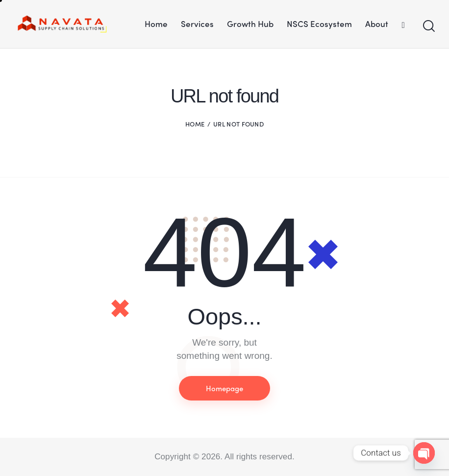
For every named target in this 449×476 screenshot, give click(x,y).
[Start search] (428, 26)
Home (195, 124)
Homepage (224, 388)
